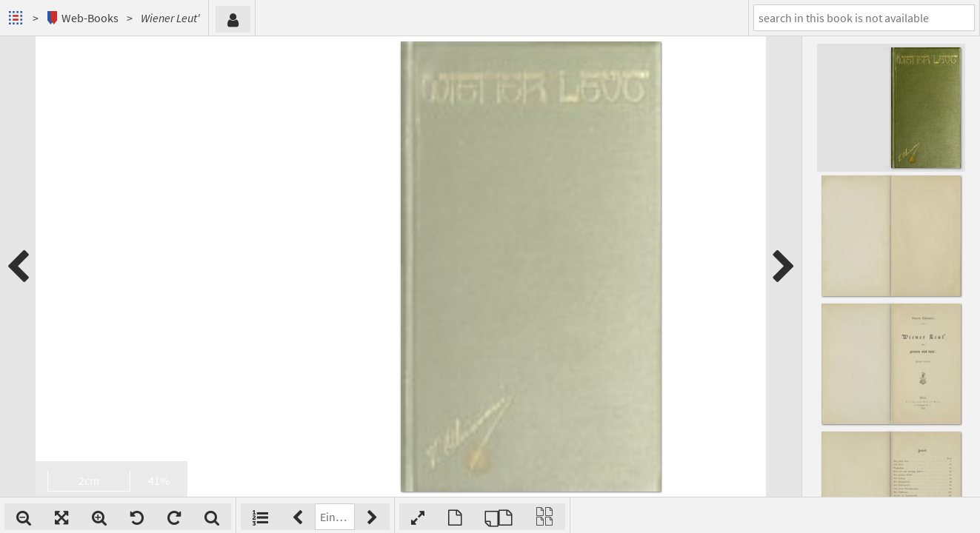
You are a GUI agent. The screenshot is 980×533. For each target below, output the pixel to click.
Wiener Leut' (170, 18)
